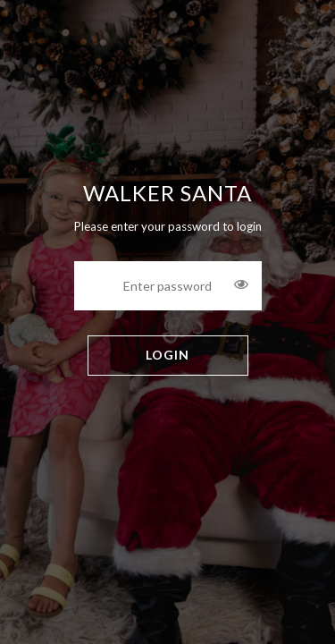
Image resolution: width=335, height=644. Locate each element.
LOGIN (167, 355)
